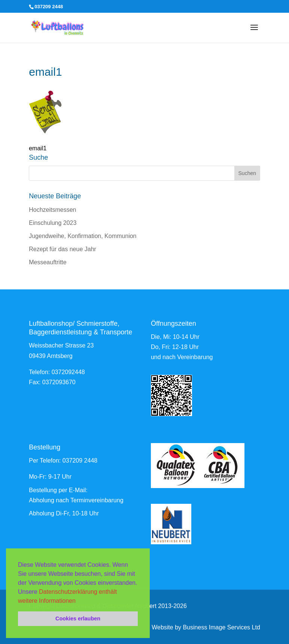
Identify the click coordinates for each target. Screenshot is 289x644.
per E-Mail (72, 490)
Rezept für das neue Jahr (63, 249)
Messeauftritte (48, 262)
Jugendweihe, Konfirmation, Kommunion (83, 236)
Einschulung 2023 (53, 223)
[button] (78, 601)
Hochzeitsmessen (52, 210)
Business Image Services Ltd (221, 627)
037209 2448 (80, 461)
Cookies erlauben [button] (78, 619)
